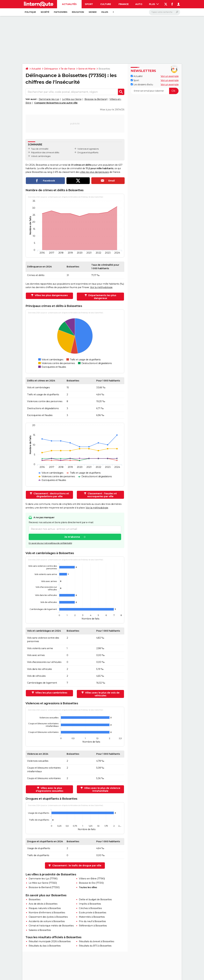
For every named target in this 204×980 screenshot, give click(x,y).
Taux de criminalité (40, 149)
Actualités (69, 4)
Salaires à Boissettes (40, 930)
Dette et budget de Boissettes (95, 899)
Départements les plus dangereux (102, 297)
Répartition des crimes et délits (45, 153)
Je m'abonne (72, 537)
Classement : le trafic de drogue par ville (77, 866)
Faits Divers (60, 12)
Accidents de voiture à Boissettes (47, 921)
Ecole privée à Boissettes (93, 913)
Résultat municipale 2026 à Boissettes (50, 941)
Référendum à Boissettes (93, 926)
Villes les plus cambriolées (51, 693)
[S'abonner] (155, 91)
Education (78, 12)
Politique (30, 12)
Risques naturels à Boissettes (45, 908)
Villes (105, 12)
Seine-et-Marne (87, 69)
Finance (124, 4)
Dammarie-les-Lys (49, 99)
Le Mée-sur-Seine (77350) (43, 883)
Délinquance (51, 69)
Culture (106, 4)
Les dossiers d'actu (142, 85)
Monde (93, 12)
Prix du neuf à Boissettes (92, 921)
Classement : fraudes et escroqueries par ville (102, 495)
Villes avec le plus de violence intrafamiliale (102, 789)
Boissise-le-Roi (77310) (91, 883)
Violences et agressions (88, 149)
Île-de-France (68, 69)
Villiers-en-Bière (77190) (92, 879)
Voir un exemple (170, 76)
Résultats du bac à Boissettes (45, 946)
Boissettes (35, 899)
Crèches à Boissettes (90, 908)
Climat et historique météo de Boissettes (51, 926)
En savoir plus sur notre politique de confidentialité (50, 543)
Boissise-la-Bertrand (96, 99)
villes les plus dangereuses (95, 172)
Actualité (36, 69)
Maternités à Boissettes (92, 917)
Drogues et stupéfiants (88, 153)
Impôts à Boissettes (90, 904)
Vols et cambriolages (41, 156)
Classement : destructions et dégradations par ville (51, 495)
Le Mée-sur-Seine (72, 99)
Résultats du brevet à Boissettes (97, 941)
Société (45, 12)
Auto (139, 4)
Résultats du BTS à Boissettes (95, 946)
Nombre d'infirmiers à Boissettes (47, 913)
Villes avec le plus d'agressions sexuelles (49, 789)
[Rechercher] (165, 12)
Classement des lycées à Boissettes (48, 917)
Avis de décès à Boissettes (43, 904)
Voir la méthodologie (101, 287)
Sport (89, 4)
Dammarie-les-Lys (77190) (43, 879)
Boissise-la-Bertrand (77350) (44, 887)
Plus (154, 4)
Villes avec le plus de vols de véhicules (102, 694)
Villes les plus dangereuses (51, 295)
